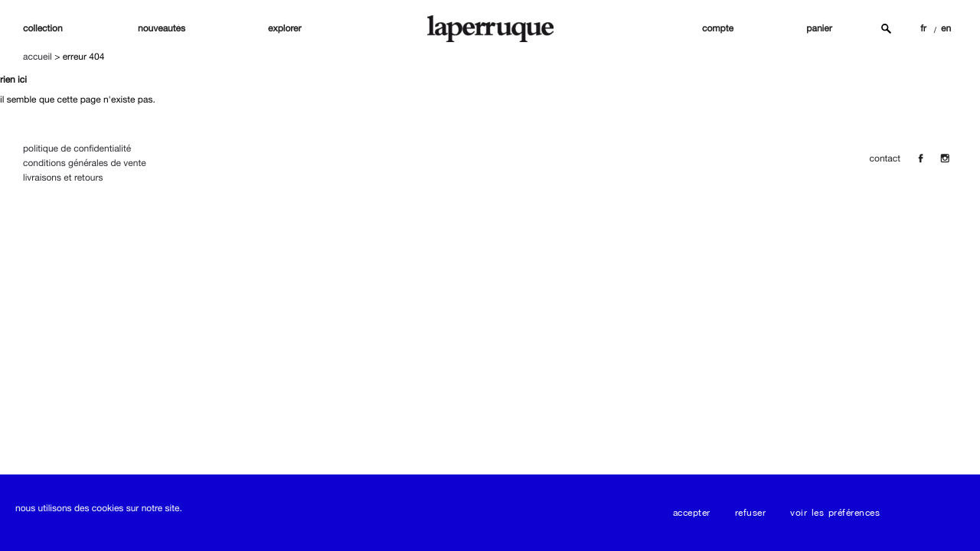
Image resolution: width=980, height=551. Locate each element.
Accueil (38, 57)
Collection (43, 28)
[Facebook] (920, 158)
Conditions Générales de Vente (85, 163)
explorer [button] (285, 28)
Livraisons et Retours (63, 178)
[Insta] (945, 158)
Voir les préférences (835, 513)
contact (885, 158)
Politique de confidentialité (77, 148)
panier (819, 28)
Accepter (692, 513)
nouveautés (162, 28)
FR (923, 28)
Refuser (751, 513)
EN (946, 28)
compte (718, 28)
